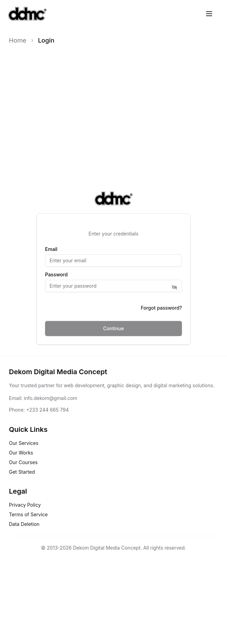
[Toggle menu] (209, 14)
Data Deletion (24, 524)
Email (51, 249)
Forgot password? (161, 308)
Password (56, 275)
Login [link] (46, 40)
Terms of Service (28, 514)
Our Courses (23, 462)
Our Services (24, 443)
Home (18, 40)
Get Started (22, 472)
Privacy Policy (25, 505)
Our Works (21, 453)
